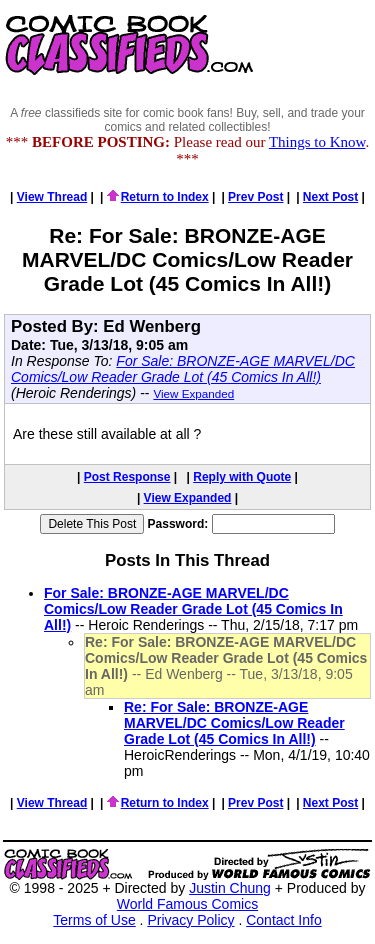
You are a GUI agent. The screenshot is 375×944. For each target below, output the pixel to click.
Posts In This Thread (187, 560)
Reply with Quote (242, 477)
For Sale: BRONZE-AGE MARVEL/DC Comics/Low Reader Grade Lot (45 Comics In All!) (183, 369)
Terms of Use (94, 920)
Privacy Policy (190, 920)
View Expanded (193, 393)
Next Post (330, 197)
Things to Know (317, 142)
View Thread (52, 197)
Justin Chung (230, 888)
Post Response (127, 477)
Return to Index (158, 197)
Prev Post (255, 197)
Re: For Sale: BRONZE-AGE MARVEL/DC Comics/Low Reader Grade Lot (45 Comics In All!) (234, 723)
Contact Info (284, 920)
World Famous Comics (187, 904)
